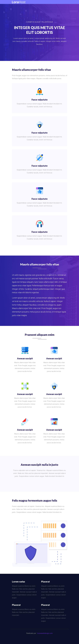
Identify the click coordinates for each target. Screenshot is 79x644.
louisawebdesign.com (45, 633)
